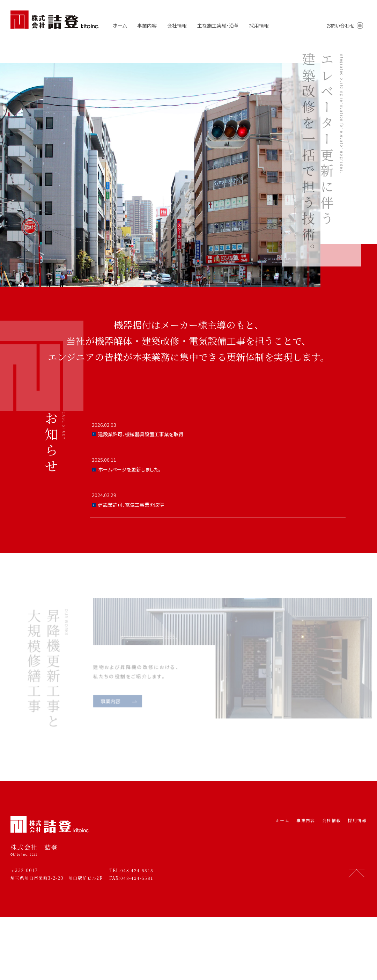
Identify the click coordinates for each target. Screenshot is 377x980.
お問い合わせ (340, 25)
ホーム (120, 25)
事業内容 (147, 25)
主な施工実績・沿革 (218, 25)
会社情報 (177, 25)
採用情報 (259, 25)
